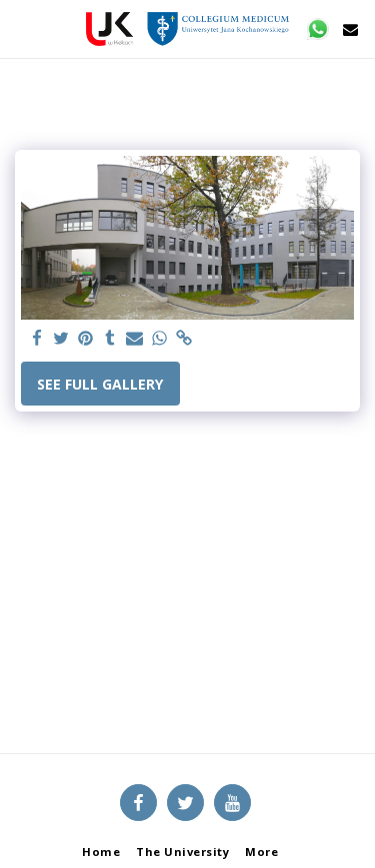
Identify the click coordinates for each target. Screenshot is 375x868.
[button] (22, 28)
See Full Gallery (100, 384)
